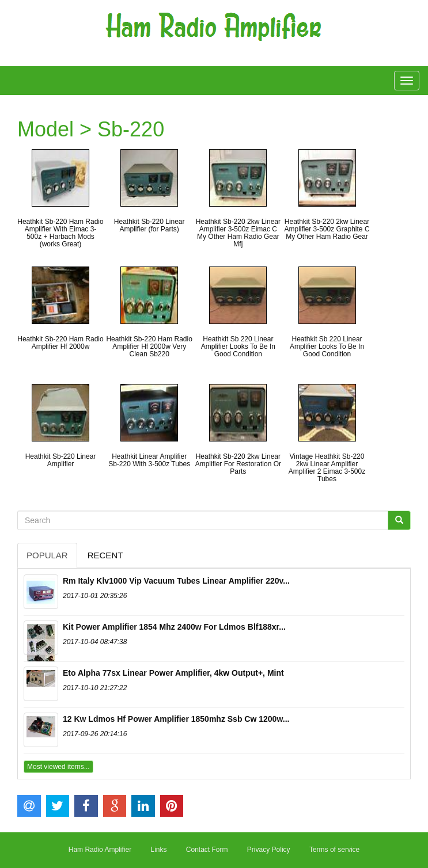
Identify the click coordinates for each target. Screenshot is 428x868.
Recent (105, 555)
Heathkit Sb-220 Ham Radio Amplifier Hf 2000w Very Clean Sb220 (149, 347)
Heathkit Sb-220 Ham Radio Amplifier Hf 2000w (60, 343)
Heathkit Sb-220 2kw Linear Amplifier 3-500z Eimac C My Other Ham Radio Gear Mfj (238, 233)
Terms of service (334, 850)
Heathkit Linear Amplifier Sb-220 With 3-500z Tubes (149, 460)
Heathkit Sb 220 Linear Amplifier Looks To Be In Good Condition (238, 347)
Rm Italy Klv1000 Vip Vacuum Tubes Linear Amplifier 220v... (176, 581)
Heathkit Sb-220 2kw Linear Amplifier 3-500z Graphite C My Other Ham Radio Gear (327, 229)
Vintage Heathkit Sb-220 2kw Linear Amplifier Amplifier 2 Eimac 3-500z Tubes (327, 468)
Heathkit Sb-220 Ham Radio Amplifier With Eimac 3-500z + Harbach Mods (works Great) (60, 233)
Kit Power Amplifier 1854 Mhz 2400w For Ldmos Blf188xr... (174, 627)
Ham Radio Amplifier (100, 850)
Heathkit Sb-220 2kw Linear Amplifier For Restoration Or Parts (238, 464)
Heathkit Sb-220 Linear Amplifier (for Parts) (149, 225)
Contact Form (207, 850)
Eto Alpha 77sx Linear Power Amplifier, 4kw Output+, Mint (173, 673)
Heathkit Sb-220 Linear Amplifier (61, 460)
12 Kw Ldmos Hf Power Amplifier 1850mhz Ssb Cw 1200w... (176, 719)
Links (158, 850)
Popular (47, 555)
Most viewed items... (58, 767)
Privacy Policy (269, 850)
